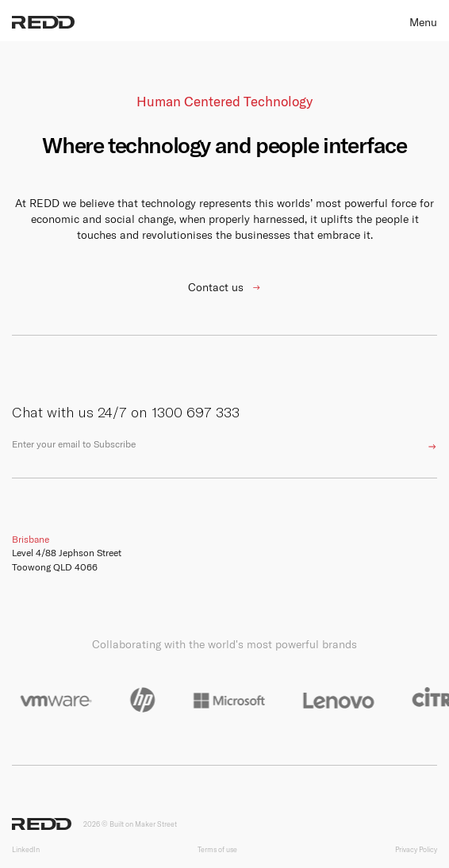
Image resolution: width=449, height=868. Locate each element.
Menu (423, 22)
